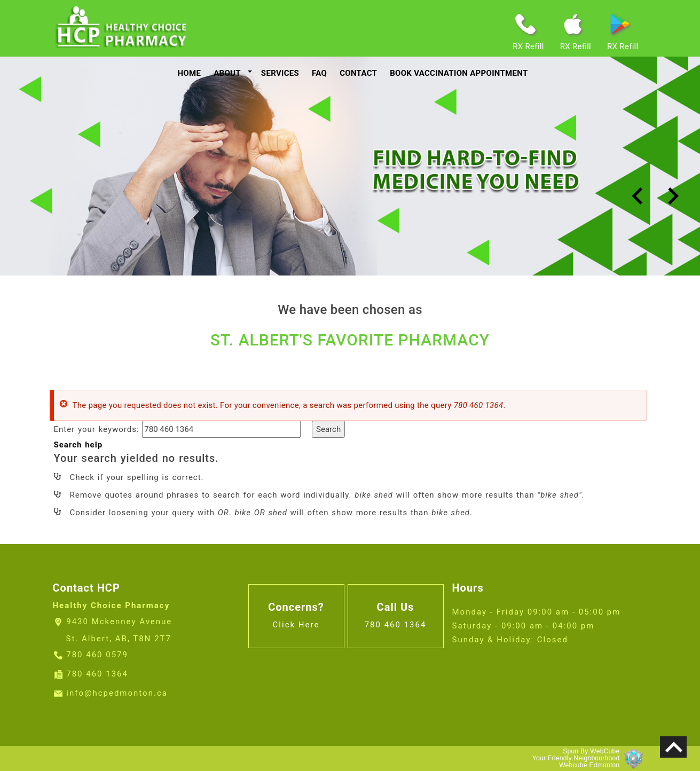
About (227, 73)
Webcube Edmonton (589, 765)
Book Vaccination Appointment (459, 73)
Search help (78, 445)
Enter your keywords (95, 429)
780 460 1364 (97, 674)
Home (189, 73)
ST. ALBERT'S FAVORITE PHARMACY (350, 340)
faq (319, 73)
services (280, 73)
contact (358, 73)
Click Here (296, 625)
